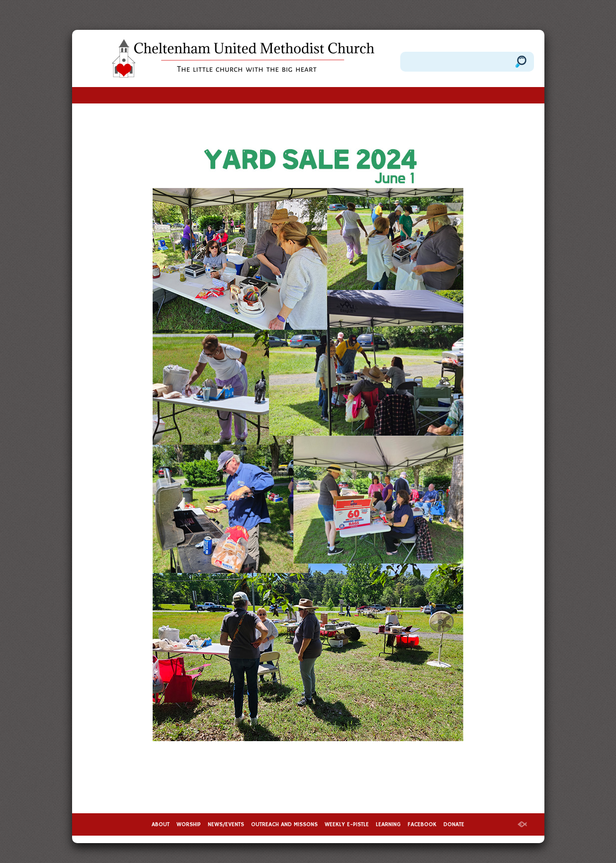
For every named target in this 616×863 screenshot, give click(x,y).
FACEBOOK (422, 824)
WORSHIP (189, 824)
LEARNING (388, 824)
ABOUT (161, 824)
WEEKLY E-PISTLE (347, 824)
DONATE (454, 824)
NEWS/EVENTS (226, 824)
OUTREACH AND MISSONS (284, 824)
